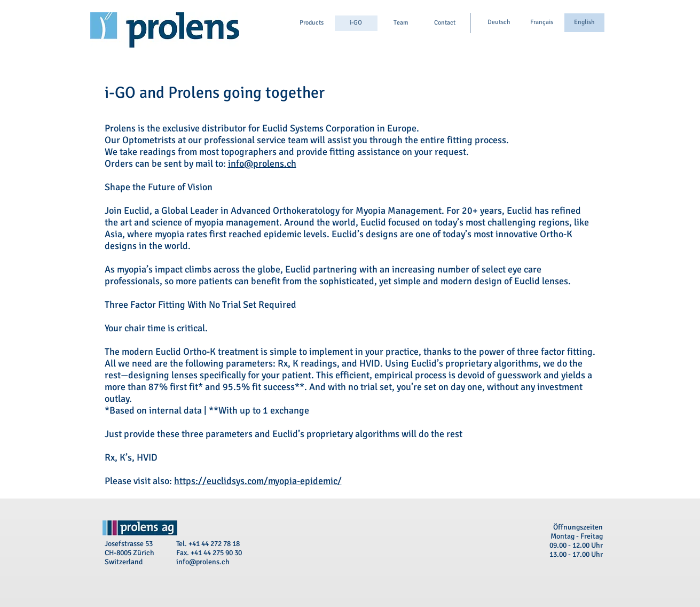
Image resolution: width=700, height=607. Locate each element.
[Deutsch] (499, 23)
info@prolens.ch (262, 164)
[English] (584, 23)
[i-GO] (356, 23)
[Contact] (445, 23)
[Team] (401, 23)
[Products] (312, 23)
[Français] (542, 23)
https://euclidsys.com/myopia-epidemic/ (258, 481)
